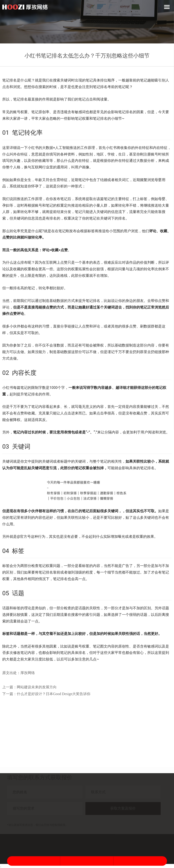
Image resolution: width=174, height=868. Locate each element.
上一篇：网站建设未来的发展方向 (29, 687)
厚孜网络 (28, 673)
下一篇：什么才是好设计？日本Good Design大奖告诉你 (46, 694)
